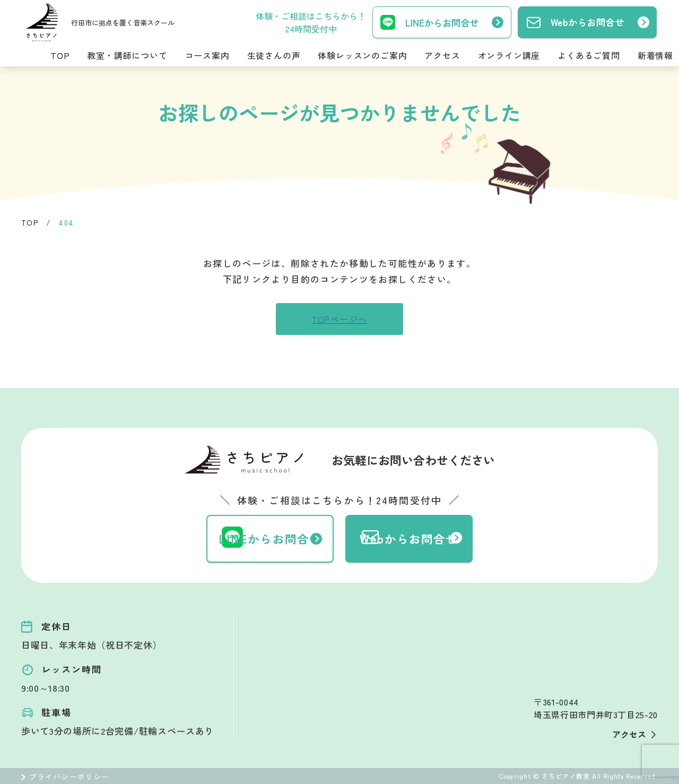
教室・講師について (127, 55)
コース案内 (207, 55)
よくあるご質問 (589, 55)
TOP (60, 55)
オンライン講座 (509, 55)
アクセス (442, 55)
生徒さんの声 (274, 55)
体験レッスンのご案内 (362, 55)
